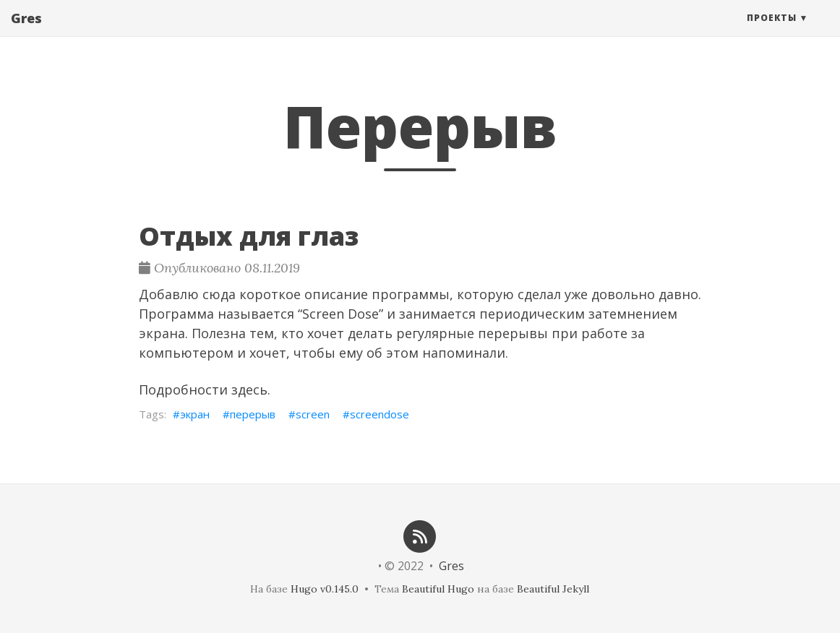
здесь (249, 389)
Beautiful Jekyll (553, 589)
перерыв (253, 414)
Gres (26, 33)
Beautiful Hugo (438, 589)
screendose (380, 414)
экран (195, 414)
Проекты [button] (772, 32)
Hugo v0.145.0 (325, 589)
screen (313, 414)
